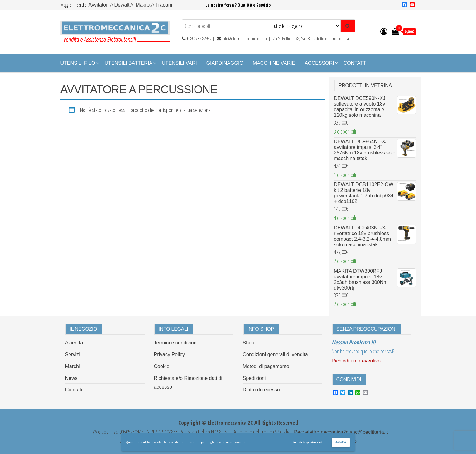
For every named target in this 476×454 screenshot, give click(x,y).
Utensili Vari (179, 63)
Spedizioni (254, 378)
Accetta (341, 442)
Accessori (319, 63)
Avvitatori (99, 5)
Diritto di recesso (261, 390)
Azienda (74, 343)
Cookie (162, 366)
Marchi (73, 366)
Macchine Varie (274, 63)
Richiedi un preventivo (356, 361)
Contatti (356, 63)
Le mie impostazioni (307, 442)
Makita (143, 5)
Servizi (73, 355)
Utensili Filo (78, 63)
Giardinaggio (225, 63)
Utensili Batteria (129, 63)
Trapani (164, 5)
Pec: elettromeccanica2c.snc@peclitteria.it (340, 432)
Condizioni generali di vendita (275, 355)
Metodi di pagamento (266, 366)
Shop (249, 343)
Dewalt (122, 5)
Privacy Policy (170, 355)
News (71, 378)
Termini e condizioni (176, 343)
